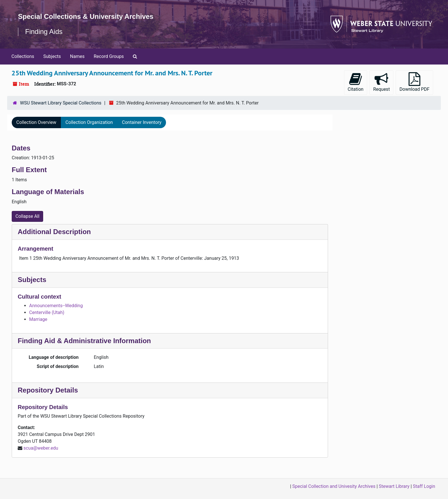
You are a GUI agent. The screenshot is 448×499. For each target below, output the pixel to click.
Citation (356, 82)
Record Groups (109, 56)
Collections (23, 56)
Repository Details (48, 390)
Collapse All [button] (27, 216)
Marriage (38, 319)
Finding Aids (44, 32)
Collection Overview (36, 122)
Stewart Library (394, 486)
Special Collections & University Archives (86, 16)
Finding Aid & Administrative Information (84, 341)
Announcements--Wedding (56, 306)
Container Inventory (142, 122)
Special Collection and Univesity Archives (334, 486)
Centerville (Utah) (47, 312)
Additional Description (54, 232)
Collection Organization (89, 122)
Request (381, 82)
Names (77, 56)
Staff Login (424, 486)
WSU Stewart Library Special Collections (61, 103)
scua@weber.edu (41, 448)
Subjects (52, 56)
